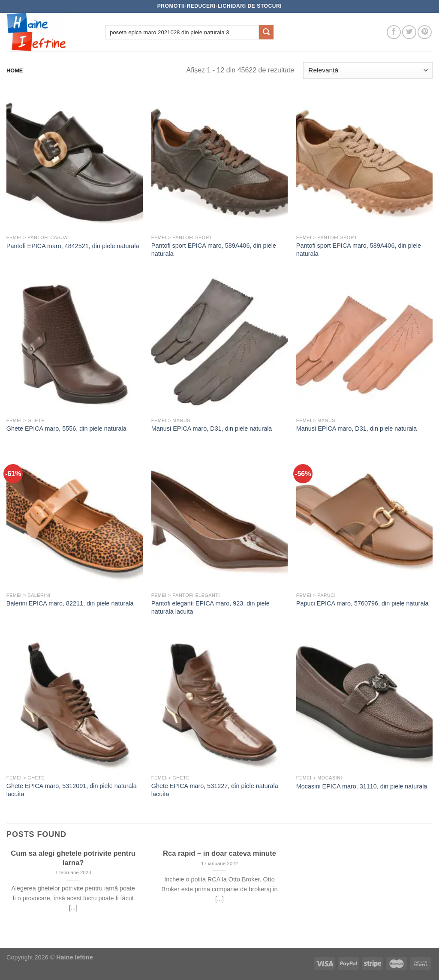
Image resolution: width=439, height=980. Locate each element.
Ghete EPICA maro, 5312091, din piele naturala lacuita (72, 790)
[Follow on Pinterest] (425, 32)
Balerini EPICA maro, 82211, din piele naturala (70, 603)
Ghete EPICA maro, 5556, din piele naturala (66, 429)
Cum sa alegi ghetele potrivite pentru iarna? (73, 858)
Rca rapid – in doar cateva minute (219, 853)
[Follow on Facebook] (394, 32)
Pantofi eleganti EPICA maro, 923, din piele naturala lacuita (210, 607)
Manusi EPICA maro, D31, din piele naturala (212, 429)
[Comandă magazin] (368, 70)
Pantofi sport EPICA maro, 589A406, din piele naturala (214, 250)
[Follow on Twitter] (409, 32)
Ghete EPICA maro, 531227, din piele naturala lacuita (215, 790)
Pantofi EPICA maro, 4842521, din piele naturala (73, 246)
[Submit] (266, 32)
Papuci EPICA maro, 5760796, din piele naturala (362, 603)
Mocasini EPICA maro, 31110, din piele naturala (362, 786)
